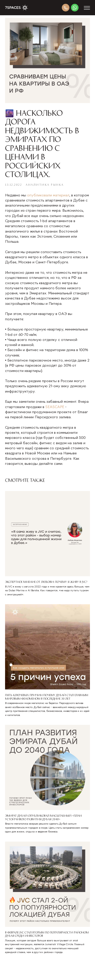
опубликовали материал (48, 196)
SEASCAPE (55, 407)
